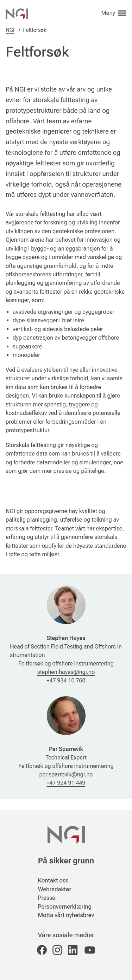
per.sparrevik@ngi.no (66, 774)
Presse (47, 898)
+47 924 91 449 (66, 783)
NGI (10, 30)
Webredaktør (55, 889)
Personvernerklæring (65, 907)
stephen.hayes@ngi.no (66, 672)
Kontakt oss (53, 881)
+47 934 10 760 (66, 680)
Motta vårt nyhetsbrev (66, 915)
